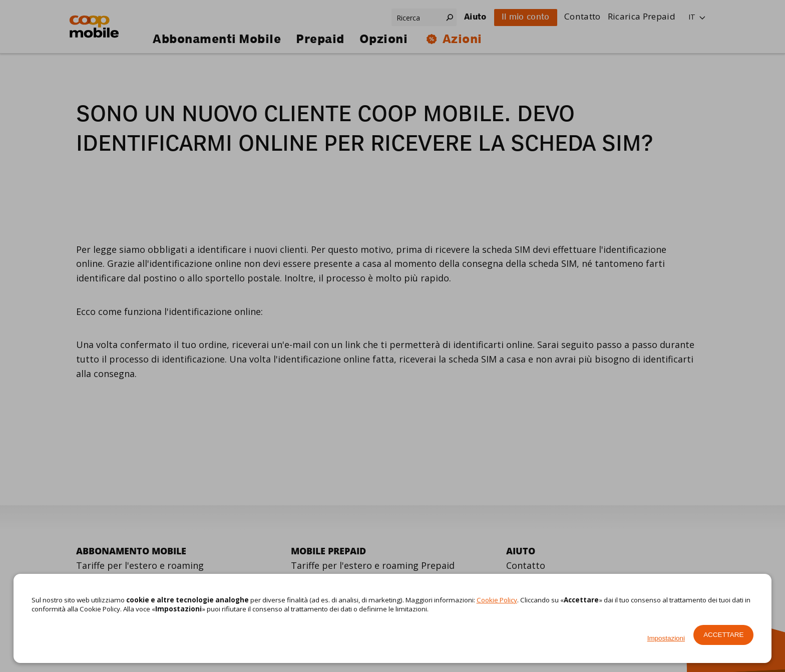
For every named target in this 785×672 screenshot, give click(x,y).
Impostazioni (666, 638)
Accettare (723, 635)
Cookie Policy (497, 600)
